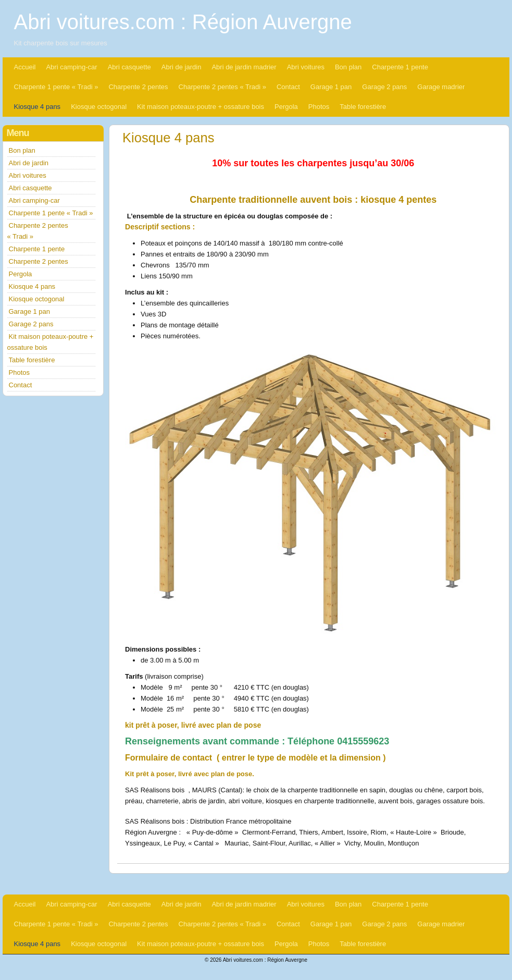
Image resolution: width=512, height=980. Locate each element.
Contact (288, 87)
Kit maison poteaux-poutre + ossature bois (201, 107)
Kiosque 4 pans (38, 107)
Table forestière (363, 107)
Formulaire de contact (168, 758)
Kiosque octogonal (99, 107)
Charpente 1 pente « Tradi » (56, 87)
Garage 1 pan (331, 87)
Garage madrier (441, 87)
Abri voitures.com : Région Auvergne (183, 22)
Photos (319, 107)
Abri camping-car (71, 67)
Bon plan (348, 67)
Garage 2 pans (384, 87)
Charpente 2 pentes (138, 87)
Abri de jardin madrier (244, 67)
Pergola (286, 107)
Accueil (25, 67)
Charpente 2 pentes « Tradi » (222, 87)
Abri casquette (129, 67)
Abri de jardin (182, 67)
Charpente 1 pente (400, 67)
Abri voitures (306, 67)
